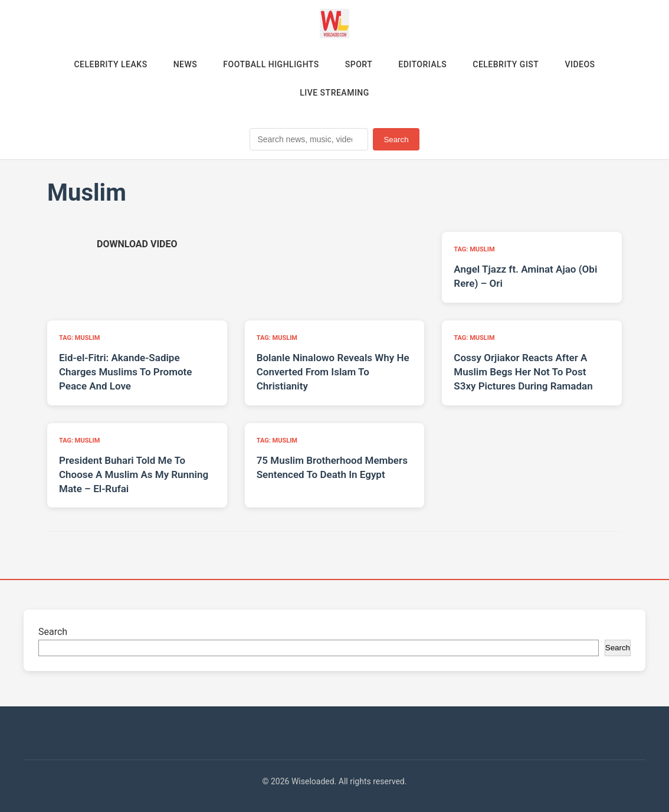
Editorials (422, 64)
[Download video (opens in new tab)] (137, 244)
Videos (580, 64)
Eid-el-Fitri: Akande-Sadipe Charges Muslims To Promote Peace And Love (125, 372)
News (186, 64)
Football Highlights (271, 64)
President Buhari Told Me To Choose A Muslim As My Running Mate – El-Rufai (134, 474)
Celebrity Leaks (110, 64)
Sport (359, 64)
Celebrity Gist (506, 64)
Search (396, 140)
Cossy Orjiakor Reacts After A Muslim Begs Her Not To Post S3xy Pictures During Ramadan (523, 372)
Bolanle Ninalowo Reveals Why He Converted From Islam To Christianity (333, 372)
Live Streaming (335, 93)
